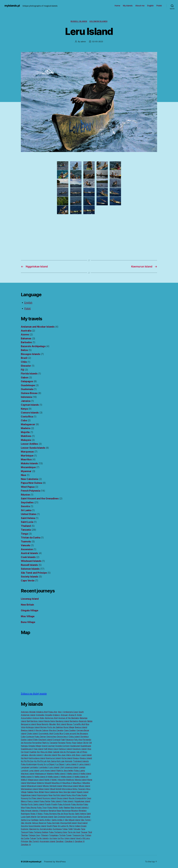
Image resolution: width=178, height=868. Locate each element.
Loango (82, 767)
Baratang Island (62, 721)
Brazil (24, 358)
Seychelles (27, 502)
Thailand (26, 526)
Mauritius (26, 459)
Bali (28, 721)
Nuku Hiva (71, 795)
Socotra (25, 506)
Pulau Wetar (53, 808)
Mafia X (24, 780)
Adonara (25, 712)
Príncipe (25, 841)
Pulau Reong (31, 808)
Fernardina (37, 743)
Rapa (59, 811)
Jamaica (26, 401)
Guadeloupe (28, 385)
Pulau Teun (42, 808)
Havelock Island (79, 749)
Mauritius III (57, 783)
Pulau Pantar (45, 801)
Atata (42, 718)
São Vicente (26, 823)
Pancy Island (33, 801)
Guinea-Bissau (29, 393)
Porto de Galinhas (55, 727)
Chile (24, 362)
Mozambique (28, 467)
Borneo (43, 727)
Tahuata (77, 829)
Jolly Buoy (76, 755)
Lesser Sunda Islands (33, 448)
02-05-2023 (98, 42)
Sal (38, 817)
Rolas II (34, 814)
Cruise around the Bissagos (76, 733)
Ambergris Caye (71, 712)
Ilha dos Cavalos (56, 730)
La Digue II (51, 764)
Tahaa (65, 829)
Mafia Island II (61, 774)
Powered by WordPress (55, 862)
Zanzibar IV (26, 845)
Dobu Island (74, 737)
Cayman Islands (30, 405)
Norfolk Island (59, 795)
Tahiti (70, 829)
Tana (83, 829)
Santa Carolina (84, 817)
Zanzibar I (60, 841)
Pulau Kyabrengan (29, 764)
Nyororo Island (49, 798)
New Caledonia (30, 479)
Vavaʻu (79, 838)
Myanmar (26, 471)
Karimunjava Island (37, 758)
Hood (26, 752)
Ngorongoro (42, 795)
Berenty (45, 724)
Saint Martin (31, 817)
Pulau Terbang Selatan (38, 832)
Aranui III (72, 715)
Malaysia (26, 440)
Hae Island (38, 749)
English (150, 6)
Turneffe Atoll (79, 724)
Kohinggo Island (33, 727)
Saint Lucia (27, 522)
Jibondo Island (50, 755)
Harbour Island (65, 749)
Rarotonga (66, 811)
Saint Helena (28, 518)
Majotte (25, 432)
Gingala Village (30, 610)
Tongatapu (54, 835)
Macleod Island (28, 774)
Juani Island (86, 755)
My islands (128, 6)
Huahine (33, 752)
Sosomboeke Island (37, 826)
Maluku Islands (29, 463)
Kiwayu (76, 758)
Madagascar (28, 424)
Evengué (56, 740)
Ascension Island (48, 841)
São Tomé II (34, 841)
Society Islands (30, 577)
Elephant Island (45, 740)
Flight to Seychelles (65, 770)
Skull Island (82, 823)
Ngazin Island (83, 792)
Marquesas (27, 452)
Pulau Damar (40, 737)
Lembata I (34, 767)
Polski (159, 6)
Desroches (51, 737)
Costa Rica (27, 417)
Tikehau (24, 835)
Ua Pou (61, 838)
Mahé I (55, 780)
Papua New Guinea (32, 483)
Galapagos (27, 381)
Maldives (26, 436)
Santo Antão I (45, 820)
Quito (61, 808)
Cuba (24, 420)
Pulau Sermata (53, 823)
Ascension (27, 549)
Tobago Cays (34, 835)
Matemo (40, 783)
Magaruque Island (36, 780)
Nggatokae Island (29, 795)
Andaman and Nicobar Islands (38, 327)
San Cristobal (60, 817)
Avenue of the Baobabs (69, 718)
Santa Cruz (26, 820)
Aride (79, 715)
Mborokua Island (70, 786)
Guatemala (27, 389)
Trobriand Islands (81, 761)
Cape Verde (28, 581)
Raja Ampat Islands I (80, 808)
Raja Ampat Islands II (30, 811)
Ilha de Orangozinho (77, 798)
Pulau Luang (79, 770)
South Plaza (52, 826)
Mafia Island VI (67, 777)
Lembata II (44, 767)
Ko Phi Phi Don (27, 761)
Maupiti (48, 783)
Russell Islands (79, 21)
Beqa (39, 724)
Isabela (56, 752)
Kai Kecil (24, 758)
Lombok (25, 770)
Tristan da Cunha (31, 538)
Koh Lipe (61, 761)
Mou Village (28, 616)
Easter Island (27, 740)
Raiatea (67, 808)
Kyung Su (42, 764)
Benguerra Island (28, 724)
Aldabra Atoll (42, 712)
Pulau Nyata (81, 795)
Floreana (61, 743)
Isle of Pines (82, 752)
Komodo (69, 761)
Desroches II (63, 737)
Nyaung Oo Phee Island (31, 798)
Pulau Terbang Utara (58, 832)
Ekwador (26, 366)
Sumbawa (57, 829)
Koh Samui (52, 761)
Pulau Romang (50, 814)
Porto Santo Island (36, 804)
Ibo (38, 752)
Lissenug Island (30, 599)
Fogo (74, 743)
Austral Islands (29, 553)
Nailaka (30, 792)
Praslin (48, 804)
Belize (24, 350)
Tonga (24, 534)
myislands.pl (12, 6)
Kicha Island (67, 758)
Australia (26, 331)
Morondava (67, 789)
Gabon (25, 378)
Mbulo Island (84, 786)
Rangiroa (44, 811)
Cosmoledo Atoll (46, 733)
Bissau (70, 724)
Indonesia (26, 397)
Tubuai (33, 838)
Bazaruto (83, 721)
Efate (35, 740)
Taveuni (24, 832)
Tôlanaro (45, 835)
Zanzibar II (70, 841)
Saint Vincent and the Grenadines (40, 499)
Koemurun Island (53, 758)
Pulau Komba (77, 804)
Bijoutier (53, 724)
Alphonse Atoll (51, 718)
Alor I (60, 712)
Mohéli (58, 789)
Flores (69, 743)
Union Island (70, 838)
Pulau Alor (53, 712)
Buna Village (28, 622)
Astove (36, 718)
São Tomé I (86, 820)
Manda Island (81, 780)
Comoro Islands (30, 413)
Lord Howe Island (48, 770)
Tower (69, 835)
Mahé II (48, 780)
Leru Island (54, 767)
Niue (23, 475)
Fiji (23, 370)
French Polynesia (31, 491)
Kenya (24, 409)
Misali (53, 789)
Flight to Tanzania (49, 743)
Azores (25, 335)
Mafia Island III (74, 774)
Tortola (62, 835)
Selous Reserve (39, 823)
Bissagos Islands (31, 354)
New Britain (27, 605)
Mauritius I (77, 783)
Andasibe (40, 715)
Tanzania (26, 530)
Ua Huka (53, 838)
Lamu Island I (85, 764)
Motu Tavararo (79, 789)
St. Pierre (70, 826)
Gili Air (86, 743)
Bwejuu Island (81, 727)
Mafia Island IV (27, 777)
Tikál (90, 832)
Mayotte (62, 780)
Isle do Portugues (68, 752)
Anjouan (64, 715)
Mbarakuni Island (34, 786)
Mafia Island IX (41, 777)
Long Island (34, 770)
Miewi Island (44, 789)
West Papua (28, 487)
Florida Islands (29, 374)
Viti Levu (86, 838)
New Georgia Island (67, 792)
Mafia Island (86, 774)
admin (83, 42)
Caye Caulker (70, 730)
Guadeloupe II (27, 749)
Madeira (26, 428)
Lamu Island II (72, 764)
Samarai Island (47, 817)
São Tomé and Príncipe (34, 573)
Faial (63, 740)
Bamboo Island (37, 721)
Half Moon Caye (51, 749)
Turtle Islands (43, 838)
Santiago (35, 820)
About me (140, 6)
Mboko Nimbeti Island (53, 786)
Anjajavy (56, 715)
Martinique (27, 456)
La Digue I (61, 764)
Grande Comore (62, 746)
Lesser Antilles (29, 444)
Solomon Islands (98, 21)
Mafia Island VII (81, 777)
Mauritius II (67, 783)
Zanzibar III (80, 841)
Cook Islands (28, 557)
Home (117, 6)
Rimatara (83, 811)
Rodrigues (25, 814)
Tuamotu (26, 542)
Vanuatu (26, 545)
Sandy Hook (72, 817)
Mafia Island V (54, 777)
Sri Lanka (26, 510)
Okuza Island (62, 798)
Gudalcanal (75, 746)
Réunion (25, 495)
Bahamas (26, 338)
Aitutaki (32, 712)
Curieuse (30, 737)
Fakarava (69, 740)
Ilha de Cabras (42, 730)
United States (29, 514)
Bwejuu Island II (28, 730)
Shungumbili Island (68, 823)
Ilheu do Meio (46, 752)
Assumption (26, 718)
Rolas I (40, 814)
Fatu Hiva (78, 740)
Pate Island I (69, 801)
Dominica (84, 737)
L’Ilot (62, 767)
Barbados (26, 342)
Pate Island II (57, 801)
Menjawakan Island (29, 789)
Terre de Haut (74, 832)
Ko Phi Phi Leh (40, 761)
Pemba (24, 804)
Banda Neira (50, 721)
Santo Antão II (58, 820)
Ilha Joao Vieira (64, 755)
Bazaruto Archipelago (33, 346)
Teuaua (84, 832)
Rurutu (71, 814)
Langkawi (25, 767)
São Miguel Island (72, 820)
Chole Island (32, 733)
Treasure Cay (78, 835)
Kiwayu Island (86, 758)
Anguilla (49, 715)
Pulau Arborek (64, 804)
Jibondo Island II (36, 755)
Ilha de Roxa (62, 814)
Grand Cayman (48, 746)
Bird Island (61, 724)
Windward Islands (31, 561)
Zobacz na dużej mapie (34, 694)
